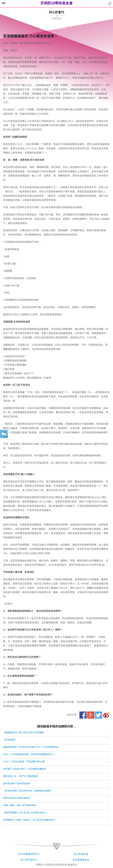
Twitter (99, 715)
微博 (106, 715)
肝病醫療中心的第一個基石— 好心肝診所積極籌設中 (29, 820)
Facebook (83, 715)
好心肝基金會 (81, 854)
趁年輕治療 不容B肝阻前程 (16, 783)
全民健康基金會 (81, 860)
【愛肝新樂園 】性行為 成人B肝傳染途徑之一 (26, 813)
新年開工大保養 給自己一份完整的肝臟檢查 (25, 769)
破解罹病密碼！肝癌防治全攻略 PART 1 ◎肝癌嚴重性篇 (31, 747)
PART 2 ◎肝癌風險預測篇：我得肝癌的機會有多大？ (29, 754)
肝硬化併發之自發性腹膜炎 (17, 798)
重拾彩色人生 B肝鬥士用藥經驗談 (21, 776)
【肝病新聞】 (10, 740)
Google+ (91, 715)
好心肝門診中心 (29, 860)
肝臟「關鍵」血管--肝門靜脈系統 (20, 805)
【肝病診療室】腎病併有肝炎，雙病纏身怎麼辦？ (28, 791)
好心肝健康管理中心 (29, 854)
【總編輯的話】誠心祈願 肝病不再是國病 (24, 732)
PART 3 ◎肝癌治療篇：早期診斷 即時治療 (24, 762)
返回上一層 (4, 434)
